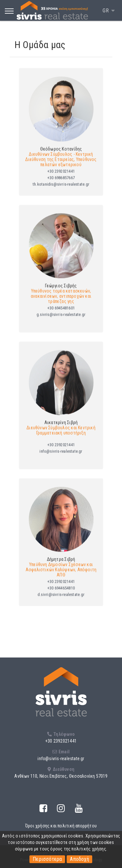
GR (106, 10)
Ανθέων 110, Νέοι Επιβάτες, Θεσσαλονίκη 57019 (61, 776)
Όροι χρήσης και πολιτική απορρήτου (61, 826)
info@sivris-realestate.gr (61, 457)
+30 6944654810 (61, 593)
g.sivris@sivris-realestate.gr (61, 320)
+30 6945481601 (61, 313)
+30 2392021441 (61, 177)
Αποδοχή (79, 859)
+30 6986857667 (61, 183)
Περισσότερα (47, 859)
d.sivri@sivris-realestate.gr (61, 600)
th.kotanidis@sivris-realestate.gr (61, 190)
